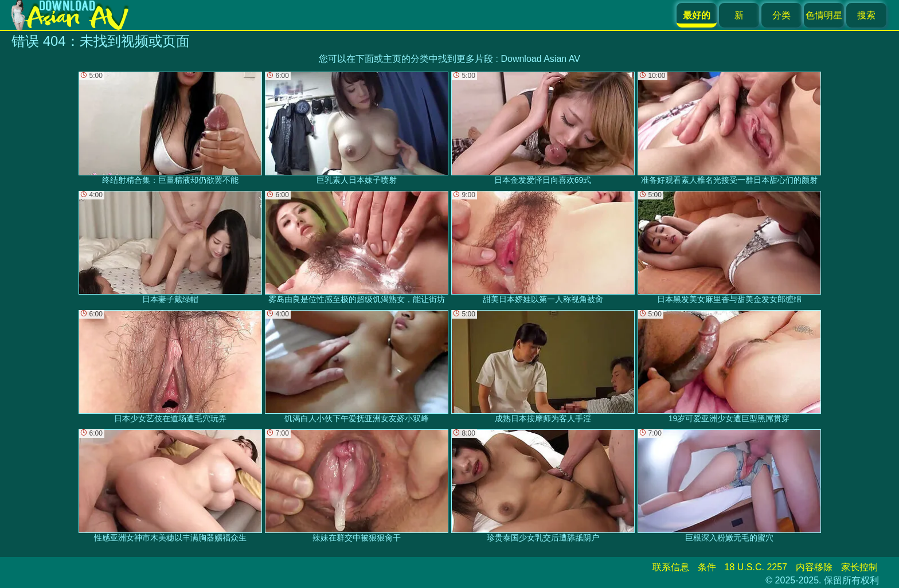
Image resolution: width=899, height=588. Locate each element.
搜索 (866, 15)
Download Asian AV (540, 59)
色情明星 (824, 15)
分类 (781, 15)
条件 (707, 567)
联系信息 (671, 567)
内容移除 (814, 567)
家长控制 (859, 567)
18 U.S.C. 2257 (756, 567)
